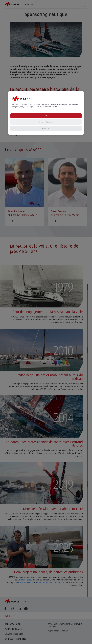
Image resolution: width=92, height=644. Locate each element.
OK (46, 116)
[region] (46, 113)
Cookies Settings (46, 122)
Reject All (46, 128)
